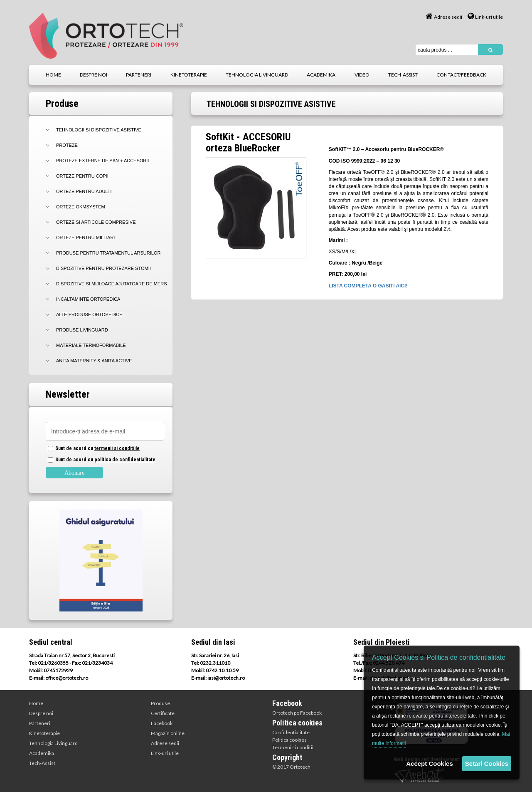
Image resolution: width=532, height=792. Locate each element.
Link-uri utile (485, 17)
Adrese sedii (444, 17)
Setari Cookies (487, 764)
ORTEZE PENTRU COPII (82, 176)
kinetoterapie (189, 75)
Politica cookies (289, 740)
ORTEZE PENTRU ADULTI (84, 191)
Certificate (163, 713)
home (53, 75)
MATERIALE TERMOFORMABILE (91, 345)
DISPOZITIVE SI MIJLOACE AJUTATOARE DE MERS (112, 284)
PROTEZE (67, 145)
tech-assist (403, 75)
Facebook (162, 723)
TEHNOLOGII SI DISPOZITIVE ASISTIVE (99, 130)
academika (321, 75)
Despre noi (41, 713)
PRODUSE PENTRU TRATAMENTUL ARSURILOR (108, 253)
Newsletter (68, 394)
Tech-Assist (42, 763)
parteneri (139, 75)
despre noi (94, 75)
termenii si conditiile (117, 448)
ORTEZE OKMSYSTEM (81, 207)
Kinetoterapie (44, 733)
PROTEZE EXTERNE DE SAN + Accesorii (102, 161)
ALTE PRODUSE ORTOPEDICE (89, 314)
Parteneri (40, 723)
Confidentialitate (291, 732)
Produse (160, 703)
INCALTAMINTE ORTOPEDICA (88, 299)
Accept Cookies (430, 764)
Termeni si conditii (293, 747)
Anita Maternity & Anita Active (94, 361)
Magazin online (168, 733)
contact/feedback (461, 75)
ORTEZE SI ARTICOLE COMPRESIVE (96, 222)
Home (36, 703)
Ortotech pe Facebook (297, 713)
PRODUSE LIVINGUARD (82, 330)
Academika (42, 753)
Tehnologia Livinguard (53, 743)
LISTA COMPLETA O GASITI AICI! (368, 286)
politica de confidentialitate (125, 460)
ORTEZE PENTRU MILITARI (85, 238)
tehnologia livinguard (257, 75)
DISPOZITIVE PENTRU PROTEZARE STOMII (103, 268)
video (362, 75)
